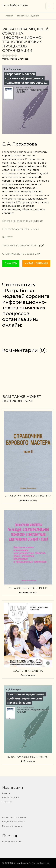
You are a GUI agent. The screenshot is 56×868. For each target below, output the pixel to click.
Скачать (11, 263)
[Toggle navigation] (50, 6)
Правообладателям (12, 841)
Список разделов (11, 797)
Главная (9, 16)
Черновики (8, 802)
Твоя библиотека (15, 5)
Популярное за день (12, 826)
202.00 (34, 246)
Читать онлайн (36, 263)
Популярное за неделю (14, 822)
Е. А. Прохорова (20, 144)
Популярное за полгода (14, 817)
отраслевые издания (28, 16)
